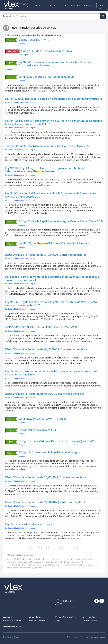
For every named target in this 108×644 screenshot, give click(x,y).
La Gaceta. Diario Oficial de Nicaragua (20, 102)
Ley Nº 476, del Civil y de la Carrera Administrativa (54, 243)
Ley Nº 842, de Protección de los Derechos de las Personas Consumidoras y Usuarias (55, 64)
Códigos (22, 43)
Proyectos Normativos (12, 620)
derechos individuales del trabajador (24, 562)
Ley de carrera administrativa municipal (29, 524)
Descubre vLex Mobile (12, 627)
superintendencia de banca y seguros (25, 568)
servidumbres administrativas (21, 565)
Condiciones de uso (11, 637)
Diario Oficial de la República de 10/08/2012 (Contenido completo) (45, 502)
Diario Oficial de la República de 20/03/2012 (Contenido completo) (45, 477)
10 (73, 548)
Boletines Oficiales (37, 620)
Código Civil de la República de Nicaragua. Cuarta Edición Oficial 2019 (47, 146)
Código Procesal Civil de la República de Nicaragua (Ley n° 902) (57, 441)
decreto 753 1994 (16, 559)
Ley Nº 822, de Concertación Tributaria (42, 419)
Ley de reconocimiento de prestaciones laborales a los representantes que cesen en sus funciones (51, 373)
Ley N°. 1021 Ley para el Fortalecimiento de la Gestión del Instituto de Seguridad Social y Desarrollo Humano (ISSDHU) (54, 122)
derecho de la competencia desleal (78, 559)
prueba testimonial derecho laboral (81, 565)
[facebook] (102, 601)
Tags (58, 620)
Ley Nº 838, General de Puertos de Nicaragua (46, 77)
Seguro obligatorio (72, 562)
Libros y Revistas (88, 617)
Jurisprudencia (35, 617)
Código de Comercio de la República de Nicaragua (49, 452)
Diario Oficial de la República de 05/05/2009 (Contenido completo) (46, 349)
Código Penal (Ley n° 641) (34, 40)
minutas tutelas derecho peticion (43, 559)
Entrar (88, 6)
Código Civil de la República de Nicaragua (47, 51)
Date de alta (101, 6)
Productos (39, 6)
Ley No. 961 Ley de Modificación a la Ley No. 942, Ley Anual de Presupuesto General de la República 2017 (50, 195)
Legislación (8, 617)
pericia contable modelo (49, 565)
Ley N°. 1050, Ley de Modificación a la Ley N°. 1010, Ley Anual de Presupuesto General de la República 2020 (51, 304)
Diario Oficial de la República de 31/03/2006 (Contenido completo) (46, 255)
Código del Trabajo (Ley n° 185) (37, 430)
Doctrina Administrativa (65, 617)
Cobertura (55, 6)
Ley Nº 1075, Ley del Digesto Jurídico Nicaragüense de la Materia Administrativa (54, 99)
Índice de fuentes (89, 620)
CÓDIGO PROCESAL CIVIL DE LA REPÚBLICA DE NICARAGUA (41, 327)
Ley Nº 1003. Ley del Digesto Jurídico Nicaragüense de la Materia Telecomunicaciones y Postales (45, 170)
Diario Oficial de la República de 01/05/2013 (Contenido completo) (45, 394)
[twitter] (97, 601)
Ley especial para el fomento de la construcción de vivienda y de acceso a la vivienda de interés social (52, 278)
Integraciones (72, 6)
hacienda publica (52, 562)
